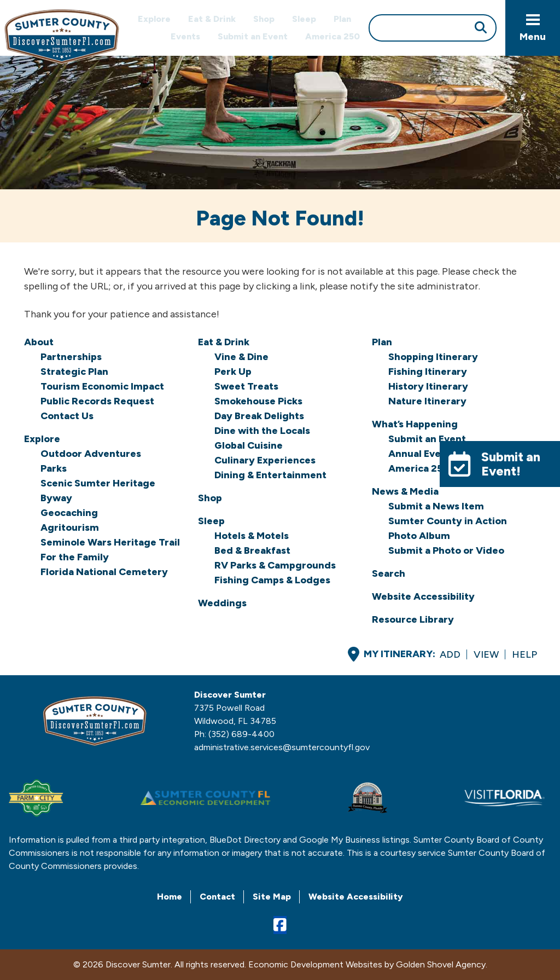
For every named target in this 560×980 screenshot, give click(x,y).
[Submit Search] (481, 28)
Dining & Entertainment (270, 475)
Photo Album (419, 536)
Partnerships (71, 357)
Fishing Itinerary (428, 372)
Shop (264, 19)
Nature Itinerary (427, 401)
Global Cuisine (249, 445)
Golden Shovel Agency (441, 964)
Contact (217, 897)
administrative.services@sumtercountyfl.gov (282, 747)
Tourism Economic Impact (102, 386)
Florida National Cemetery (104, 572)
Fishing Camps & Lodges (272, 580)
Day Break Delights (259, 416)
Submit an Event (253, 36)
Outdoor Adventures (91, 454)
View (486, 654)
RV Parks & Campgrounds (275, 565)
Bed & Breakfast (252, 550)
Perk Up (233, 372)
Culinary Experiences (265, 460)
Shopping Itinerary (433, 357)
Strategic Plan (74, 372)
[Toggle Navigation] (533, 28)
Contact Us (67, 416)
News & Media (405, 491)
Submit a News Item (436, 506)
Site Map (272, 897)
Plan (342, 19)
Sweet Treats (246, 386)
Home (170, 897)
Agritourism (70, 527)
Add (450, 654)
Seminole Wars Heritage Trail (110, 542)
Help (524, 654)
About (39, 342)
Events (185, 36)
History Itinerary (428, 386)
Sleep (304, 19)
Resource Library (413, 619)
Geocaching (69, 513)
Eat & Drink (212, 19)
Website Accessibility (423, 596)
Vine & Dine (241, 357)
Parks (54, 468)
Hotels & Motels (252, 536)
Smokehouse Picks (258, 401)
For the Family (75, 557)
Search (389, 573)
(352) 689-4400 (241, 734)
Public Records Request (97, 401)
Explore (154, 19)
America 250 (332, 36)
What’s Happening (415, 424)
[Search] (433, 28)
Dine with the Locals (262, 431)
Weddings (222, 603)
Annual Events (422, 454)
